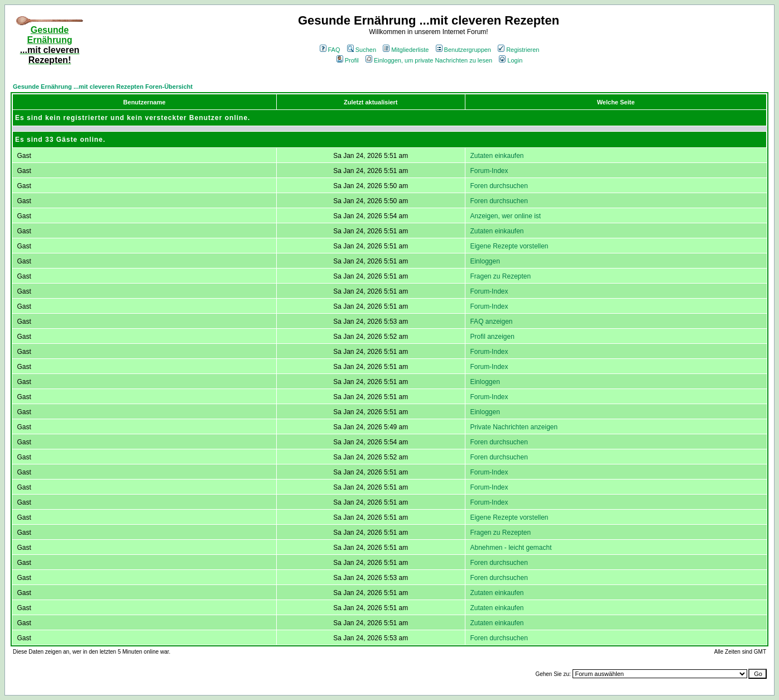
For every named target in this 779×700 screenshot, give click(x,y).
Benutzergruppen (463, 50)
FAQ (330, 50)
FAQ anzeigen (491, 322)
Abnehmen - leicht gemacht (511, 548)
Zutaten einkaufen (497, 156)
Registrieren (518, 50)
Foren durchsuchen (499, 186)
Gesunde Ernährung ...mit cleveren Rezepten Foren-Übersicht (103, 87)
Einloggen (485, 261)
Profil (348, 60)
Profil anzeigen (492, 337)
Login (511, 60)
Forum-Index (489, 171)
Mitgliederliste (406, 50)
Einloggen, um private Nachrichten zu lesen (429, 60)
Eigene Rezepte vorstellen (509, 246)
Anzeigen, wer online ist (505, 216)
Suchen (362, 50)
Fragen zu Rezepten (500, 276)
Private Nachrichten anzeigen (514, 427)
